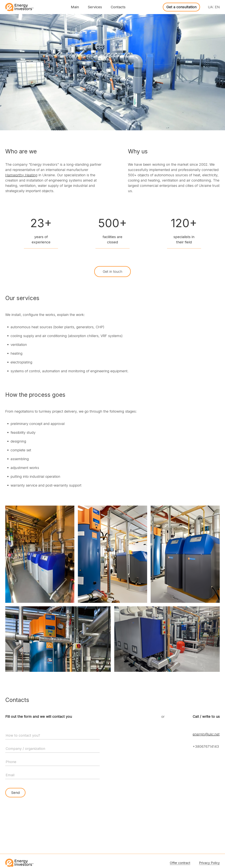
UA (210, 7)
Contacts (118, 7)
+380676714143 (206, 746)
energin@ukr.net (206, 734)
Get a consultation (181, 7)
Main (75, 7)
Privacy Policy (209, 863)
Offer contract (180, 863)
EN (217, 7)
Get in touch (112, 272)
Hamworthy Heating (21, 175)
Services (95, 7)
